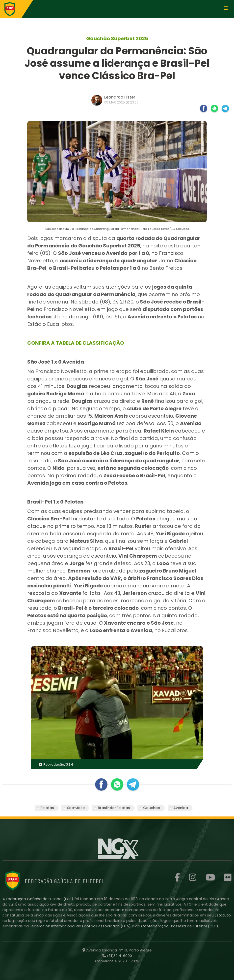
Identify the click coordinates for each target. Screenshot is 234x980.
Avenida (181, 808)
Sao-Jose (76, 808)
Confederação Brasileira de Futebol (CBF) (180, 926)
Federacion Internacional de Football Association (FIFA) (81, 926)
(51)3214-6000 (119, 956)
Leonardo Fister (120, 97)
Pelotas (47, 808)
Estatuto (223, 915)
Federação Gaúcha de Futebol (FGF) (40, 899)
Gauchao (152, 808)
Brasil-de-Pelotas (114, 808)
